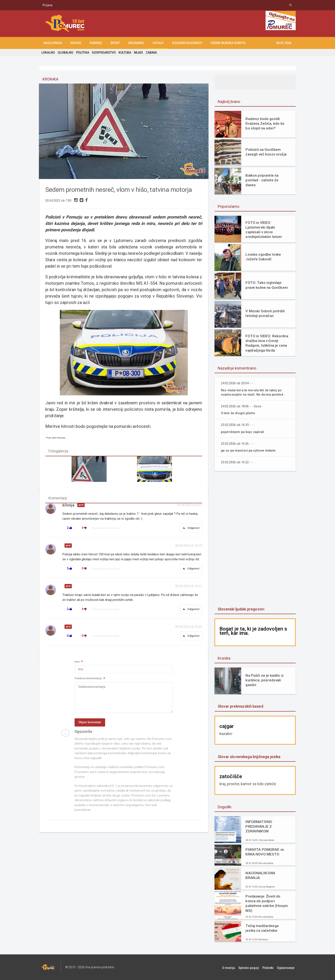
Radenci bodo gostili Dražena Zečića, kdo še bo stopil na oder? (265, 123)
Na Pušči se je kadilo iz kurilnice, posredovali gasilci (264, 680)
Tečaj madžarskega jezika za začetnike (262, 928)
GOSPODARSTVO (103, 53)
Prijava (47, 5)
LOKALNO (48, 53)
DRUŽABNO (136, 43)
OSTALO (158, 43)
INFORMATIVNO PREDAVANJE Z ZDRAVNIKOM (259, 826)
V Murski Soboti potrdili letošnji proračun (265, 313)
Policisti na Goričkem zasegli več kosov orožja (266, 152)
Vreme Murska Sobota (228, 43)
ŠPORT (115, 43)
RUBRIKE (96, 43)
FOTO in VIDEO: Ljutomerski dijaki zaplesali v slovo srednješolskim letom (263, 230)
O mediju (234, 967)
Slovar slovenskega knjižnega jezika (248, 757)
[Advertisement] (255, 539)
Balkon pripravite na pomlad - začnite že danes (262, 180)
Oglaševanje (287, 967)
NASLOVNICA (53, 43)
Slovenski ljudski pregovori (241, 609)
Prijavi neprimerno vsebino (106, 529)
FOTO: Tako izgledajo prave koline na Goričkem (266, 285)
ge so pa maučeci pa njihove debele (249, 450)
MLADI (137, 53)
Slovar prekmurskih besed (240, 706)
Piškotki (271, 967)
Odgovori (191, 529)
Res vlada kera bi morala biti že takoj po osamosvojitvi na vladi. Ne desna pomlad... (254, 392)
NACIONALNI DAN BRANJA (260, 875)
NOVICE (76, 43)
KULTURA (124, 53)
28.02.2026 (284, 43)
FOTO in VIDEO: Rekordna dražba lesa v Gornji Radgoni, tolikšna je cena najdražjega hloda (266, 343)
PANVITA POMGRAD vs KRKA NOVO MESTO (264, 852)
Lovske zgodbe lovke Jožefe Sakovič (263, 257)
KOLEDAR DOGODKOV (187, 43)
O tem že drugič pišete (238, 413)
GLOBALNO (65, 53)
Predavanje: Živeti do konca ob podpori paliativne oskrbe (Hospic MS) (266, 903)
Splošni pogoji (253, 967)
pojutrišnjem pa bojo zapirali (243, 432)
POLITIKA (82, 53)
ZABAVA (150, 53)
